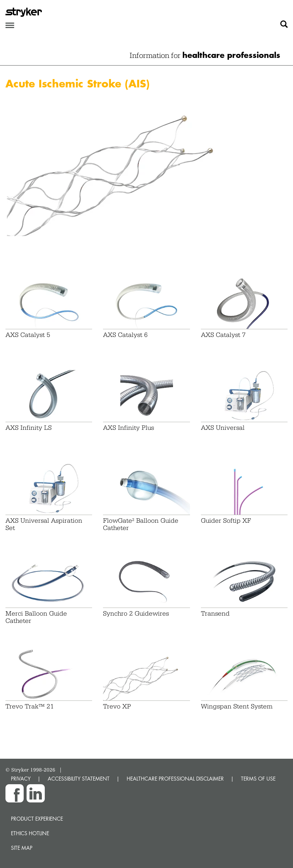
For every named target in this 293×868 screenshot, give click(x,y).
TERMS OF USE (258, 779)
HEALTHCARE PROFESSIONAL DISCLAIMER (175, 779)
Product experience (37, 819)
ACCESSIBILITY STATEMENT (79, 779)
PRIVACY (21, 779)
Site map (22, 848)
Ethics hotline (30, 833)
